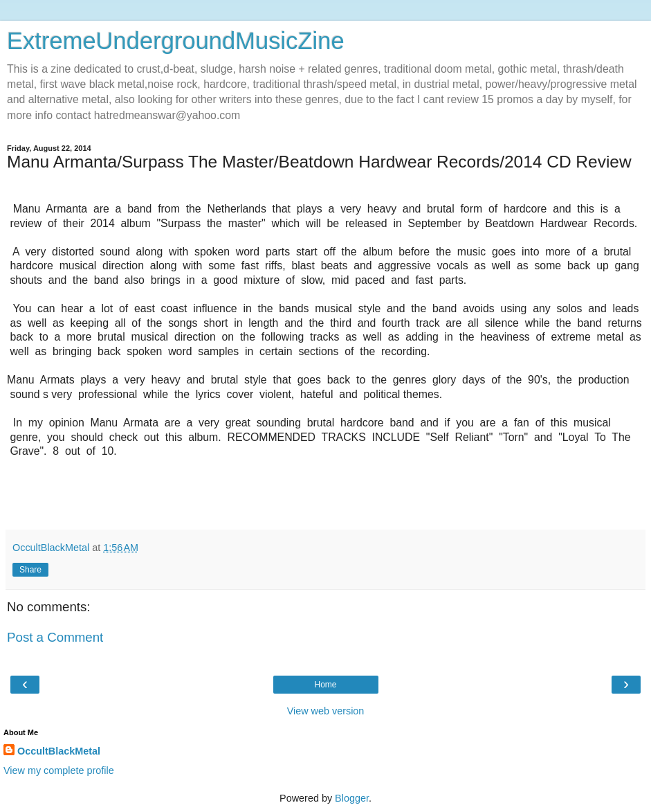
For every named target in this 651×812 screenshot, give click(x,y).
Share (30, 570)
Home (325, 685)
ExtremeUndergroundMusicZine (176, 41)
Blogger (352, 798)
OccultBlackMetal (59, 751)
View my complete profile (59, 770)
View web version (326, 711)
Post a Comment (55, 637)
